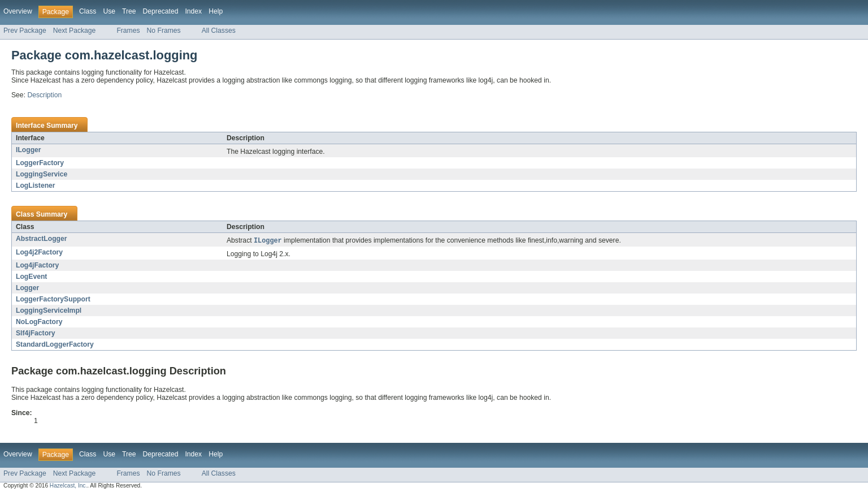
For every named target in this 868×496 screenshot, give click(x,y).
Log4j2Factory (39, 253)
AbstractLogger (42, 239)
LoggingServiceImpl (49, 311)
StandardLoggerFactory (55, 345)
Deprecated (161, 11)
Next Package (75, 31)
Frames (128, 31)
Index (193, 11)
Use (109, 11)
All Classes (219, 31)
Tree (129, 11)
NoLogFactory (39, 322)
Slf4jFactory (36, 334)
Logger (27, 288)
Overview (18, 11)
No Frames (164, 31)
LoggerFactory (40, 163)
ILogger (29, 150)
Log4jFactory (37, 266)
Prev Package (25, 31)
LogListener (36, 186)
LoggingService (42, 174)
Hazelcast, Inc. (68, 486)
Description (44, 95)
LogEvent (31, 277)
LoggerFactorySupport (53, 300)
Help (216, 11)
